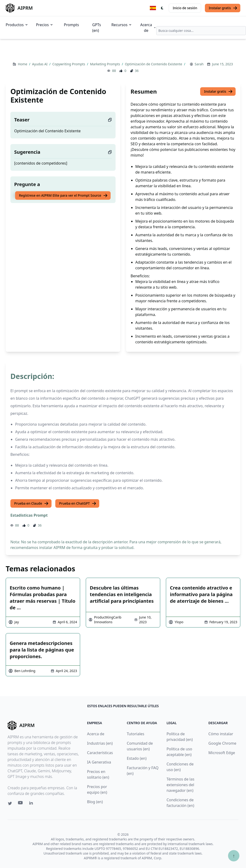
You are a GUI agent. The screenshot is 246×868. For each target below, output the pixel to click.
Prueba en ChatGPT (78, 503)
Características (100, 753)
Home (23, 64)
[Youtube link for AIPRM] (21, 804)
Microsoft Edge (222, 753)
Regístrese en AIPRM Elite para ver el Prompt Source (63, 195)
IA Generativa (99, 762)
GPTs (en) (97, 28)
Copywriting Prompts (69, 64)
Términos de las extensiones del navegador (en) (181, 785)
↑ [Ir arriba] (234, 856)
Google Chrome (222, 743)
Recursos (122, 25)
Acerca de (148, 28)
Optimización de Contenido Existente (154, 64)
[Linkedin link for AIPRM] (32, 804)
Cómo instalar (221, 734)
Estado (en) (137, 758)
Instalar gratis (223, 8)
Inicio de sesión (185, 8)
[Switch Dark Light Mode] (162, 8)
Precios (45, 25)
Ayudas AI (40, 64)
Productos (17, 25)
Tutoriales (136, 734)
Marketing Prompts (106, 64)
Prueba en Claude (31, 503)
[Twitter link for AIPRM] (10, 803)
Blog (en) (95, 802)
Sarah (199, 64)
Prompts (71, 25)
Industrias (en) (100, 743)
